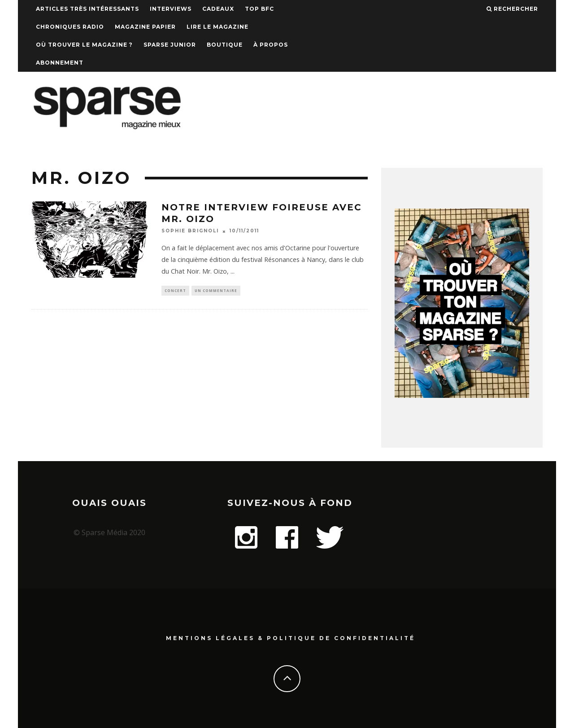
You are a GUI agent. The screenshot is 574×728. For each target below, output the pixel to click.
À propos (271, 45)
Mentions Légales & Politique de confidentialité (291, 638)
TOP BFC (259, 9)
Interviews (171, 9)
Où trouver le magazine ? (84, 45)
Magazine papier (145, 27)
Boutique (225, 45)
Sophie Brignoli (190, 231)
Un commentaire (216, 291)
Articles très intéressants (87, 9)
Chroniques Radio (70, 27)
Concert (175, 291)
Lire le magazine (217, 27)
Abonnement (60, 63)
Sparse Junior (170, 45)
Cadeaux (218, 9)
